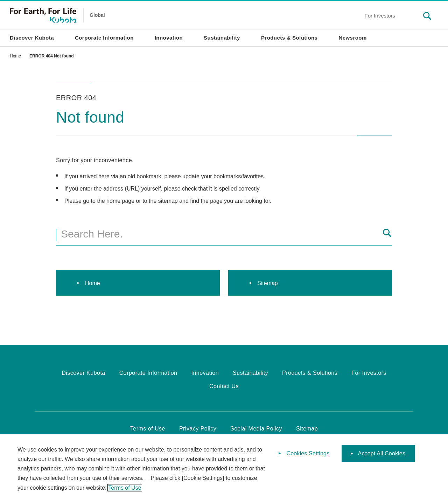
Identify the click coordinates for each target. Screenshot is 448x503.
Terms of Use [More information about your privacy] (125, 491)
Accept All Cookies (382, 457)
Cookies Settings (308, 457)
